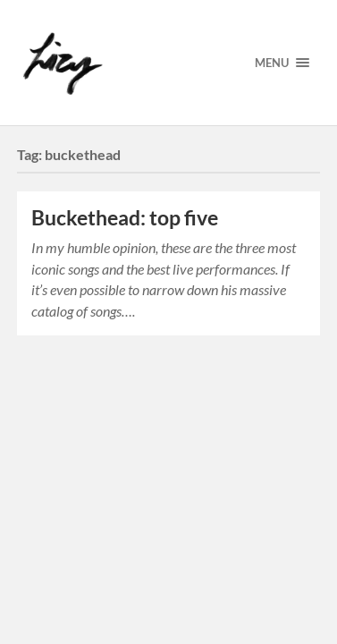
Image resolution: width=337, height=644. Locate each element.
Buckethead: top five (125, 218)
